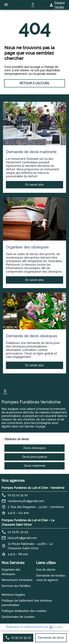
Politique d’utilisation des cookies (24, 611)
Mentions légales (13, 595)
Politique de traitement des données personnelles (27, 603)
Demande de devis (51, 638)
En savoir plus (34, 185)
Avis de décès (46, 570)
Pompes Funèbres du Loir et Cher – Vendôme (33, 488)
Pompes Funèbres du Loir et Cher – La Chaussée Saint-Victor (28, 522)
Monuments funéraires (17, 580)
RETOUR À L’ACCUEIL (35, 83)
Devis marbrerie (35, 466)
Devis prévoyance (35, 457)
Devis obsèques (34, 448)
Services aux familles (16, 586)
